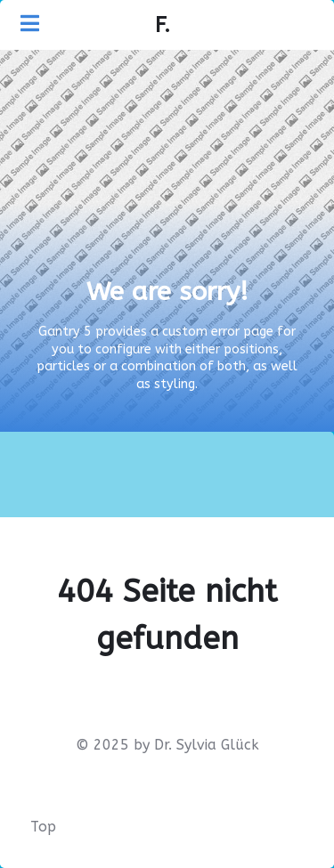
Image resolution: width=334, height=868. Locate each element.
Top (43, 827)
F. (163, 25)
